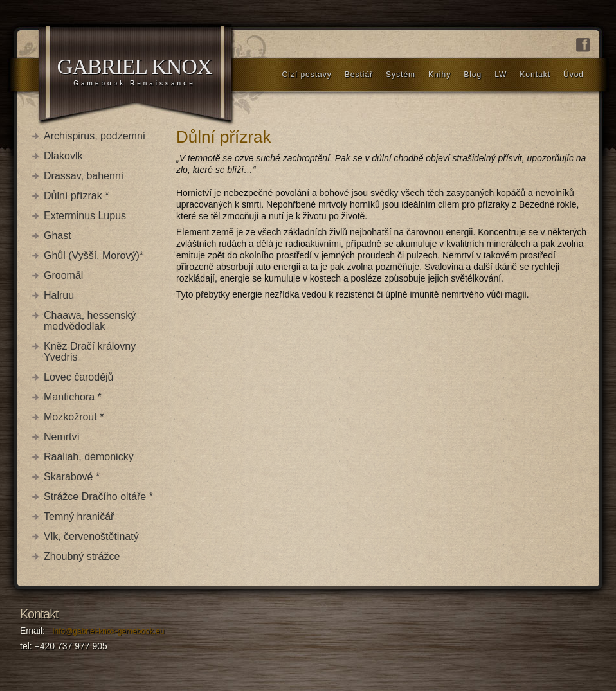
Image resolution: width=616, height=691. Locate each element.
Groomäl (63, 275)
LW (501, 75)
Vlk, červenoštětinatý (91, 536)
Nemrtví (62, 437)
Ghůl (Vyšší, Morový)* (94, 256)
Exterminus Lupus (85, 216)
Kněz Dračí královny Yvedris (90, 352)
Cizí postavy (306, 75)
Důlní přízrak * (76, 196)
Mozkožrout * (74, 417)
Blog (473, 75)
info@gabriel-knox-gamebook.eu (109, 631)
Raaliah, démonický (89, 457)
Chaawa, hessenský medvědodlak (90, 321)
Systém (401, 75)
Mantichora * (73, 397)
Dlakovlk (63, 156)
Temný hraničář (79, 516)
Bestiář (359, 75)
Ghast (58, 236)
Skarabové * (72, 477)
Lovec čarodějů (79, 377)
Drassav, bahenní (84, 176)
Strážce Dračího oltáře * (98, 497)
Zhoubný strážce (82, 556)
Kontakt (535, 75)
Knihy (439, 75)
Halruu (59, 295)
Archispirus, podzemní (95, 136)
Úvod (574, 75)
